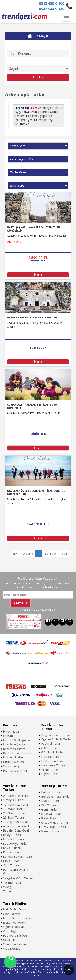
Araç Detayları (13, 948)
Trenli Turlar (50, 770)
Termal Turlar (13, 882)
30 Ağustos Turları (16, 822)
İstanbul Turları (13, 839)
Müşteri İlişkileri (14, 757)
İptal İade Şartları (15, 744)
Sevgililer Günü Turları (18, 878)
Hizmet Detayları (15, 770)
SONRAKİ (51, 553)
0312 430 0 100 (52, 3)
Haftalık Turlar (51, 757)
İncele (38, 275)
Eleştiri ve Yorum (15, 922)
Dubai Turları (50, 801)
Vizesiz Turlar (51, 831)
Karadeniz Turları (53, 765)
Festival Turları (51, 743)
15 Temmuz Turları (16, 804)
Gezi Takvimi (12, 914)
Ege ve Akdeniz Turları (57, 739)
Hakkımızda (11, 731)
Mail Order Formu (15, 909)
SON (65, 553)
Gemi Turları (50, 809)
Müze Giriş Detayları (17, 918)
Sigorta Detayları (15, 927)
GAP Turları (49, 748)
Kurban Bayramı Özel (18, 856)
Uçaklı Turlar (50, 774)
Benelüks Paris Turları (56, 796)
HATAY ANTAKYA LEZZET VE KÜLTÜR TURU (33, 318)
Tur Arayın (38, 36)
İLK (15, 553)
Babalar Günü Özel (16, 830)
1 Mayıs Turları (13, 800)
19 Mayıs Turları (14, 809)
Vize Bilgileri (11, 931)
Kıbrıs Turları (12, 852)
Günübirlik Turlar (52, 752)
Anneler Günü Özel (16, 826)
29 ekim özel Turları (17, 796)
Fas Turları (48, 805)
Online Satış (11, 766)
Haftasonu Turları (53, 761)
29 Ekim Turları (13, 817)
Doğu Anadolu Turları (56, 735)
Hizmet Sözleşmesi (16, 740)
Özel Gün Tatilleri (15, 944)
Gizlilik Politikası (14, 762)
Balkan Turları (50, 792)
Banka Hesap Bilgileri (18, 753)
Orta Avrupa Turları (55, 822)
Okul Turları (11, 865)
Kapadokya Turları (16, 843)
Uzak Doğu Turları (54, 827)
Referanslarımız (14, 749)
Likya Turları (11, 861)
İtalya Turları (50, 818)
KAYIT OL (20, 603)
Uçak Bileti (10, 940)
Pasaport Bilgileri (15, 935)
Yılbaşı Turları (7, 889)
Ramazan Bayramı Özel (16, 872)
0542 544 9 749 (52, 9)
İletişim (8, 736)
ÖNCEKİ (28, 553)
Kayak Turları (12, 848)
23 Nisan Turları (14, 813)
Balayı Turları (12, 835)
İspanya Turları (51, 814)
